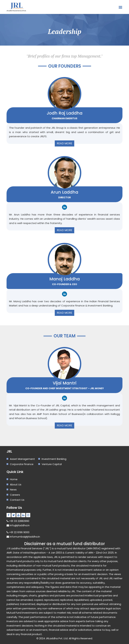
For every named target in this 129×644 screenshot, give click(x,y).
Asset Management (22, 459)
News (13, 490)
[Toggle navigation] (121, 6)
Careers (15, 495)
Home (14, 479)
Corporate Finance (22, 464)
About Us (16, 484)
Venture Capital (52, 464)
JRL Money (97, 388)
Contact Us (17, 500)
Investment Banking (54, 459)
